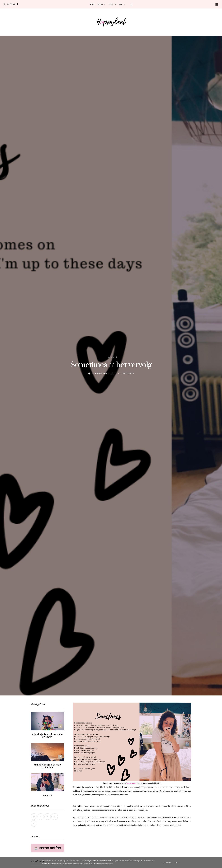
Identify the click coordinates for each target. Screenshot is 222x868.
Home (92, 4)
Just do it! (47, 795)
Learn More (167, 862)
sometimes (131, 783)
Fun (121, 4)
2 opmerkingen (127, 373)
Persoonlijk (111, 357)
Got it (178, 862)
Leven (111, 4)
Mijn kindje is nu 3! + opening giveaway (47, 736)
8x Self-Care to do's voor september (47, 766)
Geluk (100, 4)
